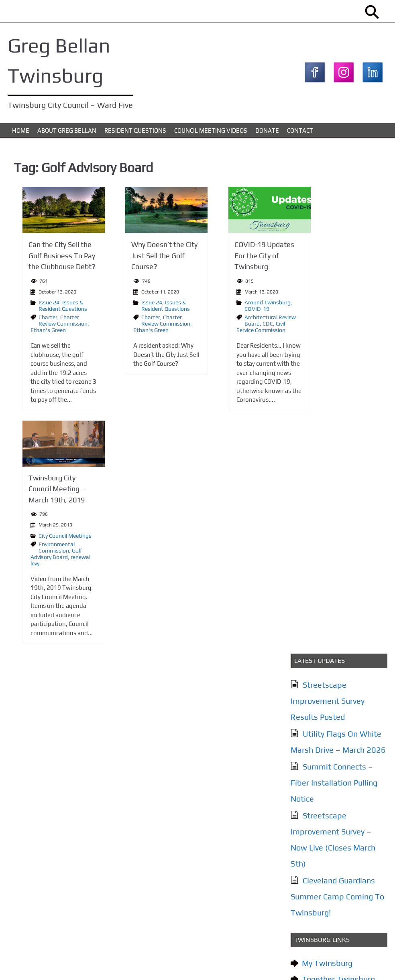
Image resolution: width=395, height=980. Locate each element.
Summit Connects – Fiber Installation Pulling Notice (333, 280)
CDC (235, 326)
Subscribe (319, 883)
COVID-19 (224, 311)
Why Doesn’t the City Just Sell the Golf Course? (144, 258)
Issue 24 (40, 305)
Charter (39, 320)
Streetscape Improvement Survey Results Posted (326, 199)
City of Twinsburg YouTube (332, 501)
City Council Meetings (56, 537)
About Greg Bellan (67, 134)
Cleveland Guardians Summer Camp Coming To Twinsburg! (336, 394)
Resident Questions (135, 134)
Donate (267, 134)
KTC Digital (371, 966)
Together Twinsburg (337, 477)
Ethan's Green (39, 332)
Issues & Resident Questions (54, 308)
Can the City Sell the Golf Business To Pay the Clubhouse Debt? (53, 258)
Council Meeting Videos (211, 134)
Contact (300, 134)
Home (21, 134)
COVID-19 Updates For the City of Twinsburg (232, 258)
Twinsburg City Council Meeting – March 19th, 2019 (48, 491)
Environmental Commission (47, 549)
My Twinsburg (326, 461)
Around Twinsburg (235, 305)
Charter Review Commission (54, 323)
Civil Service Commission (228, 329)
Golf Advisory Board (47, 555)
